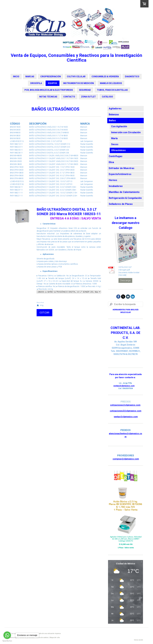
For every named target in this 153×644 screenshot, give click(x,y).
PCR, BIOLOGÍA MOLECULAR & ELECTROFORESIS (49, 90)
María (114, 138)
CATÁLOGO (107, 97)
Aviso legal (14, 638)
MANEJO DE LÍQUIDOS (111, 83)
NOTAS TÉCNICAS (48, 97)
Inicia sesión (139, 640)
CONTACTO (69, 97)
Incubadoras (116, 186)
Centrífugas (116, 156)
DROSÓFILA (36, 83)
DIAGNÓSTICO (132, 77)
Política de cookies (42, 638)
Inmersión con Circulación (126, 132)
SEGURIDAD (85, 90)
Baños (112, 120)
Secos (115, 144)
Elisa (111, 162)
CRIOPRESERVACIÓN (51, 77)
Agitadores (115, 109)
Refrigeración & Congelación (125, 198)
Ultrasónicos (118, 150)
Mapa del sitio (55, 638)
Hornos (113, 180)
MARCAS (30, 77)
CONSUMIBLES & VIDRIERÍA (105, 77)
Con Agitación (119, 126)
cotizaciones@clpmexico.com (125, 405)
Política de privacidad (27, 638)
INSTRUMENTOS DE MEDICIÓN (79, 83)
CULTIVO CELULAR (76, 77)
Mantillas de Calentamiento (124, 192)
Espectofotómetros (120, 174)
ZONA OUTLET (88, 97)
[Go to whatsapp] (7, 635)
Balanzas (114, 114)
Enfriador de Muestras (122, 168)
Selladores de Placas (121, 204)
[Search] (126, 304)
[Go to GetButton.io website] (7, 641)
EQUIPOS (53, 83)
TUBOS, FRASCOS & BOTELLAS (112, 90)
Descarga (125, 280)
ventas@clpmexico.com (124, 386)
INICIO (16, 77)
